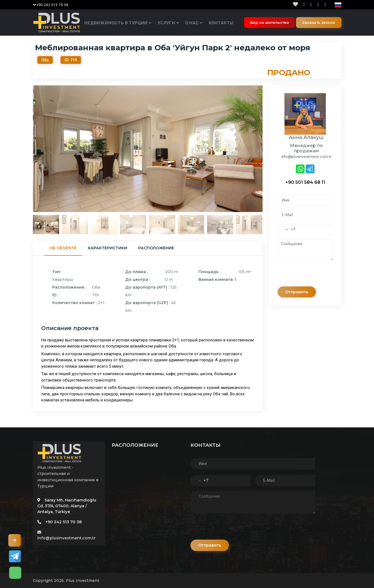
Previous (29, 149)
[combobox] (287, 230)
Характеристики (107, 248)
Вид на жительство (270, 22)
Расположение (156, 248)
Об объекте (63, 248)
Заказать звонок (319, 22)
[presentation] (320, 276)
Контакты (221, 23)
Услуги (166, 23)
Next (267, 149)
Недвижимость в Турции (116, 23)
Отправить (298, 292)
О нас (192, 23)
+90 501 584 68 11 (305, 182)
